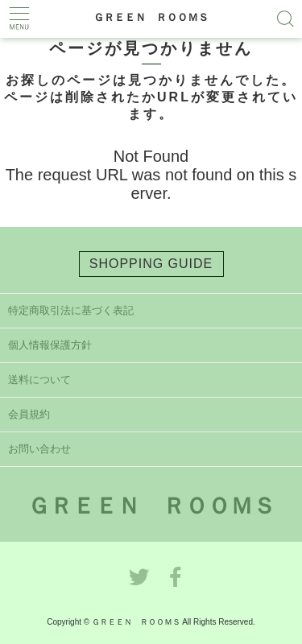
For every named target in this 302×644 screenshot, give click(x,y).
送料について (39, 380)
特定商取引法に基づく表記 (71, 310)
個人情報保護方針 (50, 345)
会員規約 (29, 414)
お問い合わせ (39, 449)
